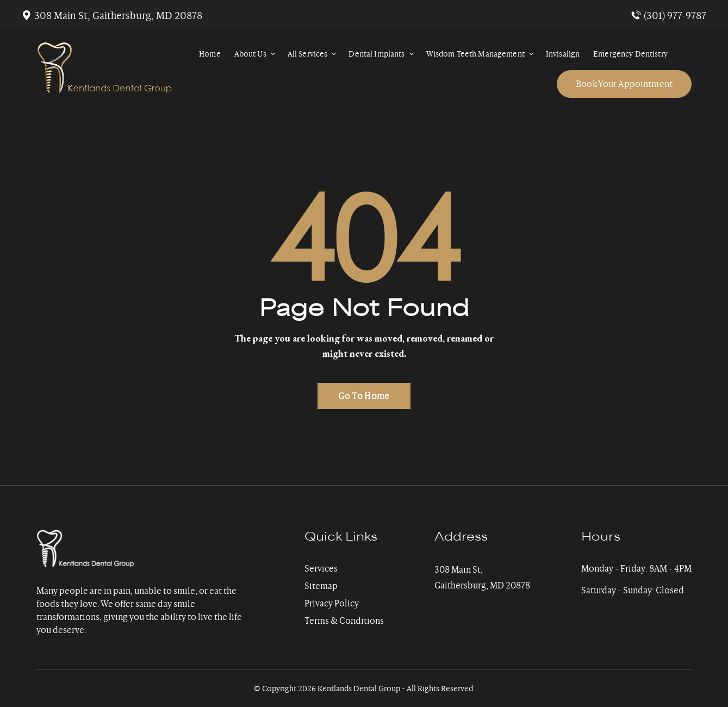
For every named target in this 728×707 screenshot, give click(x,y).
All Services (314, 54)
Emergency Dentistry (630, 54)
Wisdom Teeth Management (482, 54)
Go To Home (364, 396)
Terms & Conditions (344, 621)
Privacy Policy (332, 603)
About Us (257, 54)
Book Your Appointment (624, 84)
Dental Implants (383, 54)
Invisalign (563, 54)
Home (210, 54)
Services (321, 568)
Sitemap (321, 586)
